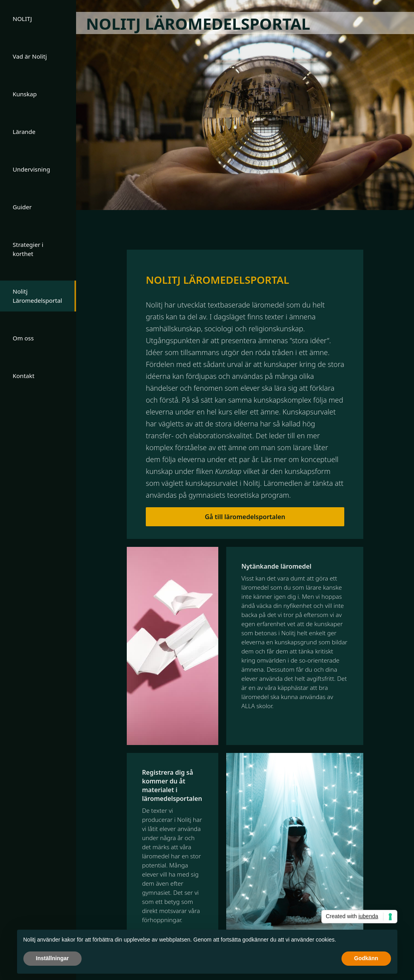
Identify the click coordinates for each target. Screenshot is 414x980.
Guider (22, 207)
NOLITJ (22, 19)
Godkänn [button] (366, 958)
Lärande (24, 132)
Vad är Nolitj (30, 56)
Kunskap (25, 94)
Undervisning (31, 169)
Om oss (23, 338)
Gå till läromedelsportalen (245, 517)
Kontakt (24, 376)
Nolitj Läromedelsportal (37, 296)
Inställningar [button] (52, 958)
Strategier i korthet (28, 249)
